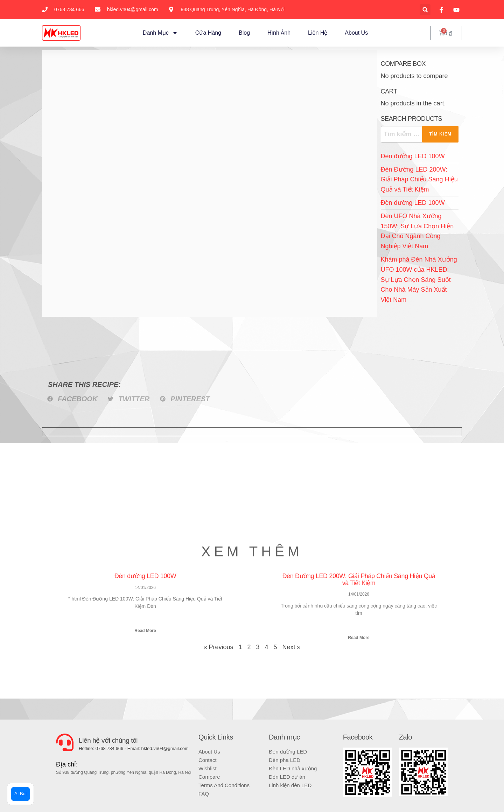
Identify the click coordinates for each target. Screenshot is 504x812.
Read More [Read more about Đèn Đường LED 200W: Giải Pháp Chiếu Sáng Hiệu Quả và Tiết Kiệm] (359, 638)
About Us (356, 33)
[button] (425, 10)
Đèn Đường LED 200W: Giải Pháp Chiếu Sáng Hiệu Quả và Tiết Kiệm (419, 180)
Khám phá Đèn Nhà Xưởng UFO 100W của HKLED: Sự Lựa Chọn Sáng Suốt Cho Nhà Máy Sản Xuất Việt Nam (419, 280)
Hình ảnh (279, 33)
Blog (244, 33)
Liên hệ (318, 33)
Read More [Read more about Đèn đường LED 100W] (145, 631)
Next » (292, 647)
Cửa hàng (208, 33)
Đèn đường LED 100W (413, 156)
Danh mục (160, 33)
